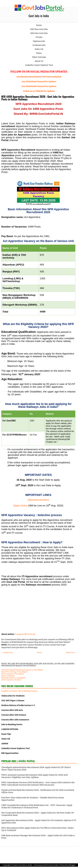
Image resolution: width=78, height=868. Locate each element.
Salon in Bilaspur (8, 676)
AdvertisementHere (38, 500)
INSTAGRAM (34, 77)
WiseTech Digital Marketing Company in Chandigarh (22, 670)
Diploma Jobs (39, 41)
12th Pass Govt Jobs (39, 33)
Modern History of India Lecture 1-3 (18, 705)
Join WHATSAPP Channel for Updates (39, 86)
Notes (39, 53)
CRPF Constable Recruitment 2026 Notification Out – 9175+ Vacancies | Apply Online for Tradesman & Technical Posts (37, 806)
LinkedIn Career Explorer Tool (39, 65)
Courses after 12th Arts (12, 710)
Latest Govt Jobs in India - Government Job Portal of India (35, 865)
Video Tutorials (39, 57)
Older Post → (71, 653)
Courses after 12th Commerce (15, 720)
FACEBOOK (22, 77)
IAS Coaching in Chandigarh (13, 674)
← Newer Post (8, 653)
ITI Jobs (39, 37)
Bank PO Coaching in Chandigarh (15, 672)
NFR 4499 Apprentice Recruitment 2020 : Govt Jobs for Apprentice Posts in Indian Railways (38, 98)
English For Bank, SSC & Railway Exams (19, 691)
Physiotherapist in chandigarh (13, 678)
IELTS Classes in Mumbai (11, 680)
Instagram (19, 634)
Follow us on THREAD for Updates (39, 91)
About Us (39, 61)
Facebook (31, 634)
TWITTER (46, 77)
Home (39, 25)
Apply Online (21, 506)
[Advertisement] (38, 612)
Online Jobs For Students (13, 696)
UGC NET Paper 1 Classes (13, 701)
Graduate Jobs (39, 45)
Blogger (72, 865)
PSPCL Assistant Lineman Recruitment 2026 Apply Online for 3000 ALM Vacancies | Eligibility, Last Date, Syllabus (35, 776)
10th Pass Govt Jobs (39, 29)
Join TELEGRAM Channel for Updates (39, 82)
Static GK (39, 49)
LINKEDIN (57, 77)
